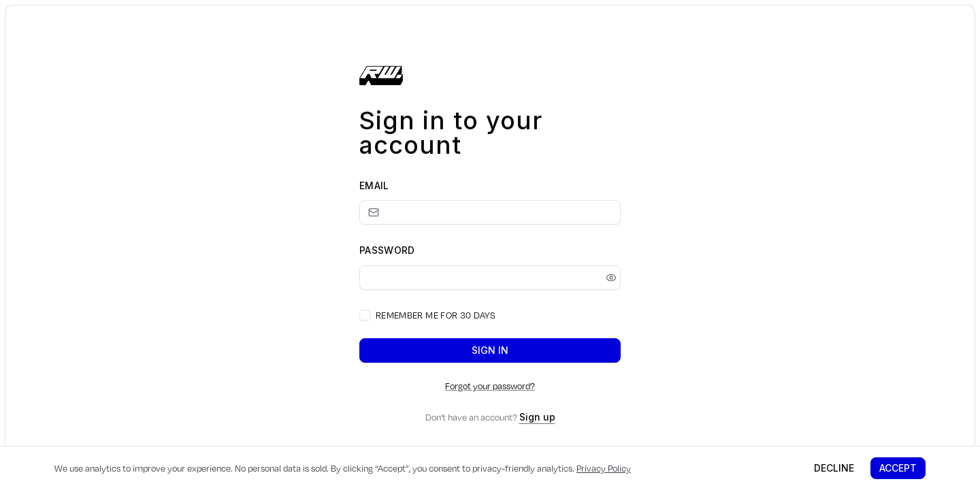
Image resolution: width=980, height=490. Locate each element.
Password (387, 250)
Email (374, 185)
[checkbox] (365, 315)
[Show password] (611, 278)
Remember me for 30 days (436, 315)
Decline (834, 468)
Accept (898, 468)
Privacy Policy (604, 468)
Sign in (490, 350)
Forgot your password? (490, 386)
